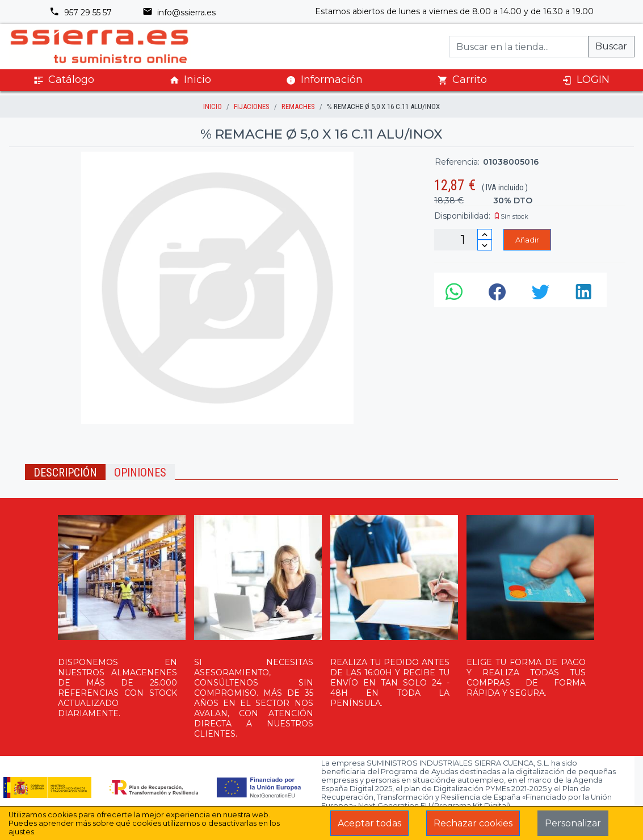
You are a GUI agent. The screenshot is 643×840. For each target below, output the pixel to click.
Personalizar (573, 823)
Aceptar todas (369, 823)
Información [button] (324, 80)
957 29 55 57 (81, 12)
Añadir (527, 240)
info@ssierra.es (179, 12)
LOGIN (586, 80)
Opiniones (140, 473)
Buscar (611, 46)
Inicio (190, 80)
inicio (213, 106)
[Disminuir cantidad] (485, 245)
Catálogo (64, 80)
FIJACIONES (252, 106)
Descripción (65, 473)
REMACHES (298, 106)
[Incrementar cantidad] (485, 234)
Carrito (462, 80)
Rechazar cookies (473, 823)
